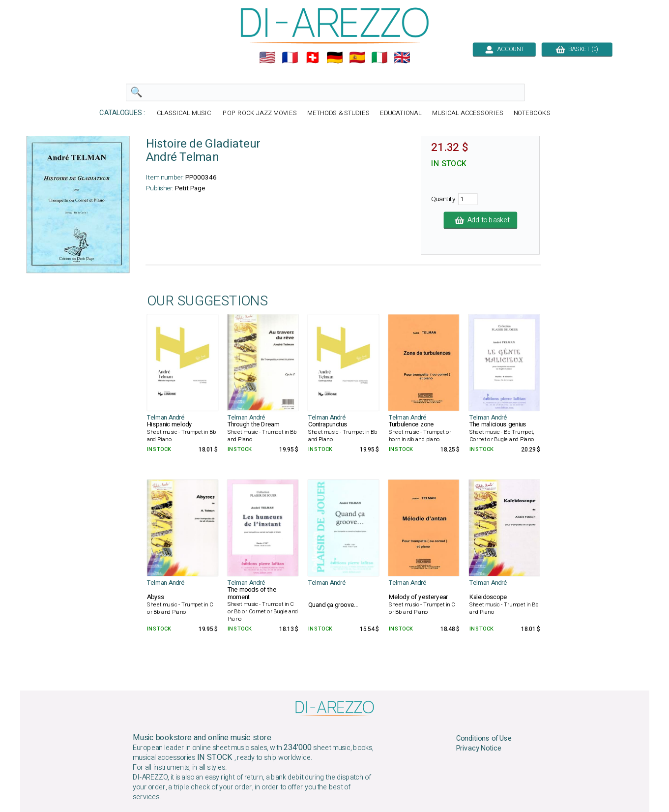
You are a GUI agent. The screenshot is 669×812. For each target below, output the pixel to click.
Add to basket (480, 220)
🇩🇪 (335, 58)
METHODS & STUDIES (338, 113)
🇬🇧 (402, 58)
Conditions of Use (484, 738)
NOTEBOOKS (532, 113)
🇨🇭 (312, 58)
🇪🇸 (357, 58)
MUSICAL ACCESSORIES (468, 113)
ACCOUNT (504, 49)
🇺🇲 (267, 58)
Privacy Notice (479, 749)
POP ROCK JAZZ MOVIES (260, 113)
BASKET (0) (577, 49)
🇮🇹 (379, 58)
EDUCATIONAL (401, 113)
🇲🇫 (290, 58)
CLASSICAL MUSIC (185, 113)
